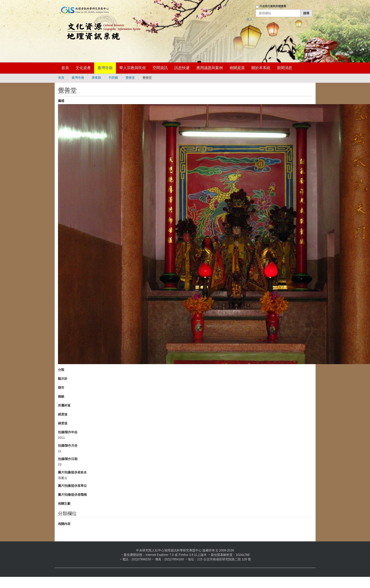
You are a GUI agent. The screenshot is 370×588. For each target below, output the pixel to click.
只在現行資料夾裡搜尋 (273, 6)
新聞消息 (285, 68)
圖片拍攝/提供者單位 (72, 486)
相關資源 (237, 68)
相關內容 (64, 524)
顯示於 (63, 379)
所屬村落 (64, 405)
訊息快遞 (182, 68)
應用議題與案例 (210, 68)
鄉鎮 (61, 396)
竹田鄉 (113, 78)
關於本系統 (261, 68)
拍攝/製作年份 (68, 432)
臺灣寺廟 (105, 68)
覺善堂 (130, 78)
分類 (61, 370)
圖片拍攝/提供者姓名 (72, 472)
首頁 (65, 68)
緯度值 (63, 423)
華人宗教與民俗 (133, 68)
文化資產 (83, 68)
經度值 (63, 414)
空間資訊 (160, 68)
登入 (250, 19)
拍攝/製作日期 (68, 459)
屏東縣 (96, 78)
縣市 (61, 388)
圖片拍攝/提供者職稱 (72, 495)
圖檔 (61, 101)
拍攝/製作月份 (68, 446)
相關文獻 (64, 503)
